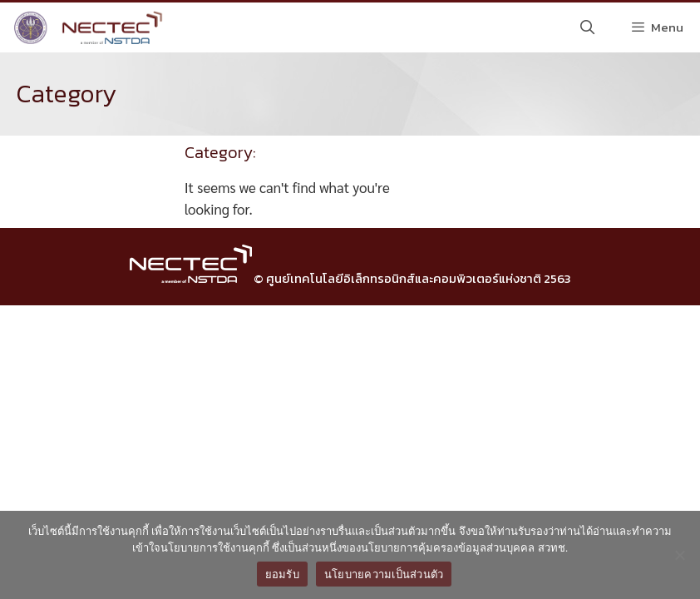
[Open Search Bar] (588, 27)
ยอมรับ (282, 574)
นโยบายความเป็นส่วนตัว (384, 574)
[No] (679, 555)
